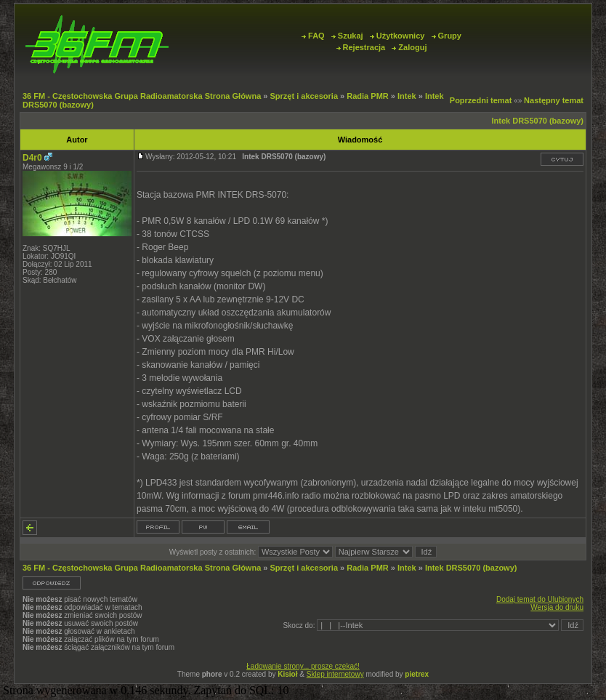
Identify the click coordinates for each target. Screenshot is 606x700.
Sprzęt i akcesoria (304, 96)
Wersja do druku (557, 607)
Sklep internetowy (335, 674)
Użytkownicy (397, 36)
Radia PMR (367, 96)
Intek (407, 96)
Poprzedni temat (481, 100)
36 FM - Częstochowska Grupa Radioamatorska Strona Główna (142, 96)
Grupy (447, 36)
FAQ (313, 36)
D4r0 (32, 158)
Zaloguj (409, 47)
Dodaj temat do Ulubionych (540, 599)
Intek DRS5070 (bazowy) (537, 121)
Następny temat (554, 100)
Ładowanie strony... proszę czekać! (303, 666)
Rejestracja (361, 47)
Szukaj (347, 36)
